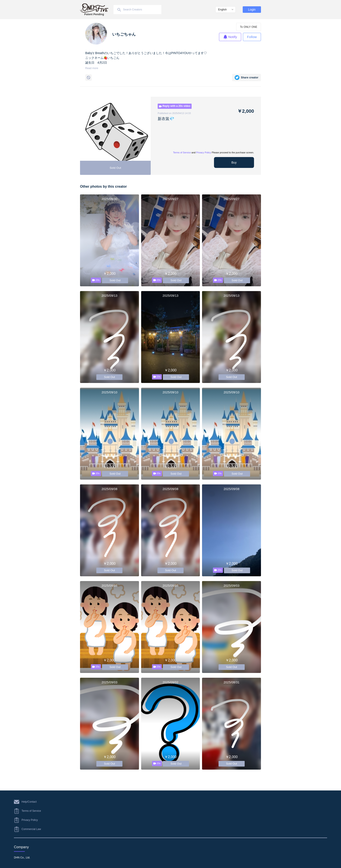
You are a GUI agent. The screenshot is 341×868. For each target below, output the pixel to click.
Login (252, 10)
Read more (92, 68)
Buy (234, 162)
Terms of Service (182, 152)
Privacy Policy (204, 152)
